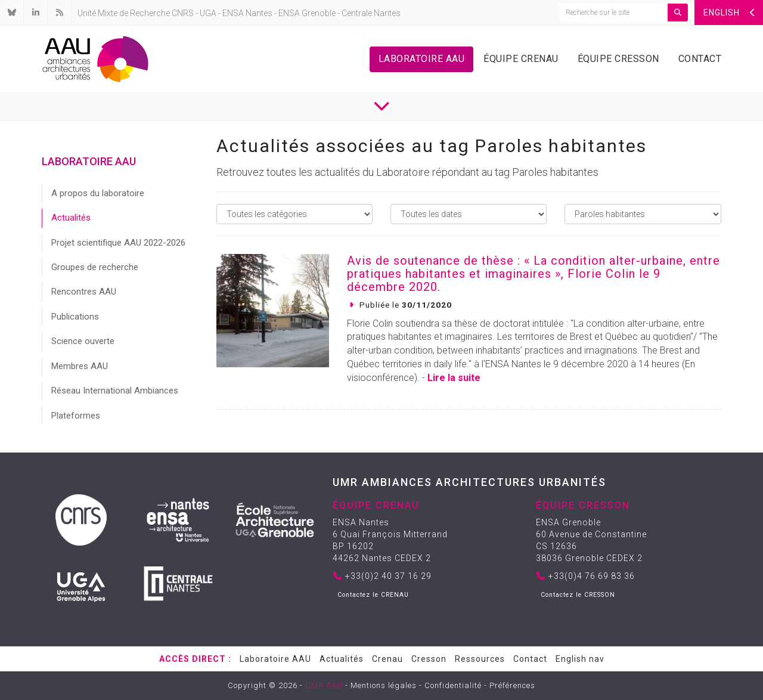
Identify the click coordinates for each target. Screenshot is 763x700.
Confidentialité (453, 685)
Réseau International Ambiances (115, 391)
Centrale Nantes (371, 13)
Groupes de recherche (95, 267)
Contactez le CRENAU (373, 595)
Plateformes (76, 416)
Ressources (480, 659)
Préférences (512, 685)
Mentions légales (384, 685)
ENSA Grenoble (307, 13)
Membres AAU (80, 366)
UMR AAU (324, 685)
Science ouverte (83, 341)
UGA (208, 13)
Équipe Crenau (521, 59)
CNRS (183, 13)
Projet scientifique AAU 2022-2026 (118, 243)
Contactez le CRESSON (578, 595)
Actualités (71, 218)
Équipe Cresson (618, 59)
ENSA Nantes (247, 13)
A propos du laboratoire (98, 193)
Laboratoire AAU (422, 59)
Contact (700, 59)
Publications (75, 317)
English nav (580, 659)
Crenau (387, 659)
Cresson (429, 659)
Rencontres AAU (84, 292)
